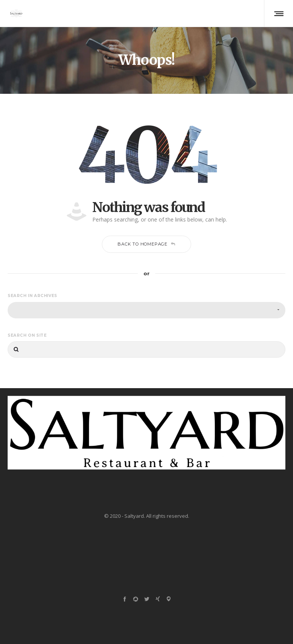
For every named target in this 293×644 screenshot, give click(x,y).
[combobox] (146, 310)
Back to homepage (146, 244)
